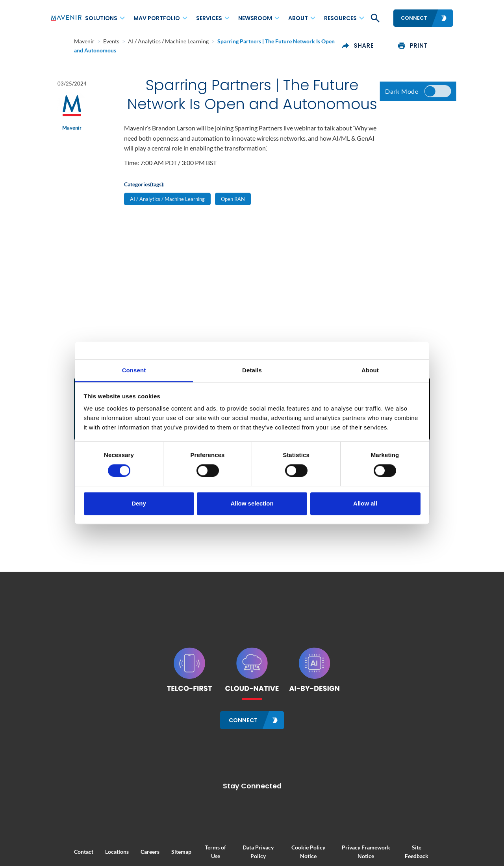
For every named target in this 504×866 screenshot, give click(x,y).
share (381, 43)
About (298, 18)
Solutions (101, 18)
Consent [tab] (134, 370)
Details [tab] (252, 370)
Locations (93, 847)
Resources (340, 18)
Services (209, 18)
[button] (374, 18)
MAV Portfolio (157, 18)
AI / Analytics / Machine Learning (167, 217)
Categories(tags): (144, 202)
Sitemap (158, 847)
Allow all (365, 503)
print (436, 43)
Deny (139, 503)
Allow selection (252, 503)
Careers (126, 847)
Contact (60, 847)
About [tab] (370, 370)
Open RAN (233, 217)
